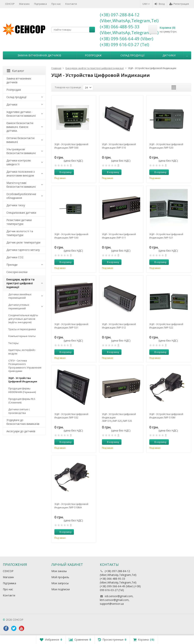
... (187, 55)
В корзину (63, 172)
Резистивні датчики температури (19, 222)
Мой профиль (60, 577)
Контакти (71, 4)
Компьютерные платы (22, 336)
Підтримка (40, 4)
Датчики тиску (16, 205)
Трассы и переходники (22, 329)
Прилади (12, 265)
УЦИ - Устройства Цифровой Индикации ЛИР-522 (166, 326)
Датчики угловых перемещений (19, 307)
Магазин (24, 4)
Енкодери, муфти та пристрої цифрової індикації (20, 283)
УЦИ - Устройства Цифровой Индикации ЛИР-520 (166, 146)
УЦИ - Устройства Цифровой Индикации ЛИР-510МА (71, 506)
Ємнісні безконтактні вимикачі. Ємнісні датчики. (20, 127)
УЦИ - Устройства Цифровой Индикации (23, 380)
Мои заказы (59, 571)
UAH (146, 4)
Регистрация (179, 4)
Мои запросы (60, 583)
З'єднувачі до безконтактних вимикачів (23, 422)
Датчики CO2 (15, 257)
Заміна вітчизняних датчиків (39, 55)
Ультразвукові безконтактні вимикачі (21, 151)
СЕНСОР (10, 4)
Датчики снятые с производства (19, 411)
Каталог (15, 71)
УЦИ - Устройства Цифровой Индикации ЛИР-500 (71, 146)
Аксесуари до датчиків (21, 431)
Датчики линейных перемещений (20, 296)
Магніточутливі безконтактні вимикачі (21, 185)
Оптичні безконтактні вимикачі (20, 140)
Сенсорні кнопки (17, 272)
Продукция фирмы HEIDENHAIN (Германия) (22, 390)
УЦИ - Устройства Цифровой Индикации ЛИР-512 (119, 326)
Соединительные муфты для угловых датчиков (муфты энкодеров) (23, 319)
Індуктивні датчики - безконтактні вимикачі (21, 114)
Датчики (169, 55)
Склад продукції (133, 55)
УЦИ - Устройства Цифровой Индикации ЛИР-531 (71, 326)
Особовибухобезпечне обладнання (21, 196)
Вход (160, 4)
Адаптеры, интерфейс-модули (22, 352)
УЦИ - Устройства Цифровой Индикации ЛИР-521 (166, 236)
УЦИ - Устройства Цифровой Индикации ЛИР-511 (119, 236)
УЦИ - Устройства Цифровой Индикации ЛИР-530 (71, 236)
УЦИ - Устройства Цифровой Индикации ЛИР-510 (119, 146)
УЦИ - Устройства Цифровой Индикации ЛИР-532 (71, 416)
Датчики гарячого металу (23, 250)
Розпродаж (93, 55)
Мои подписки (61, 589)
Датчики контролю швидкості (19, 162)
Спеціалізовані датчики (21, 213)
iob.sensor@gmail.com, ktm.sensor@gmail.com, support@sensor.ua (117, 600)
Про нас (56, 4)
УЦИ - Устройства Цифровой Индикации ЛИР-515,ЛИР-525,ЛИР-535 (119, 417)
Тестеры (13, 343)
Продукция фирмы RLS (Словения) (22, 401)
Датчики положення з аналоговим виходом (21, 174)
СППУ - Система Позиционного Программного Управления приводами (25, 366)
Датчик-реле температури (23, 242)
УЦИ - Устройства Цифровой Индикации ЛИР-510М (166, 416)
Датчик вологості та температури (20, 233)
